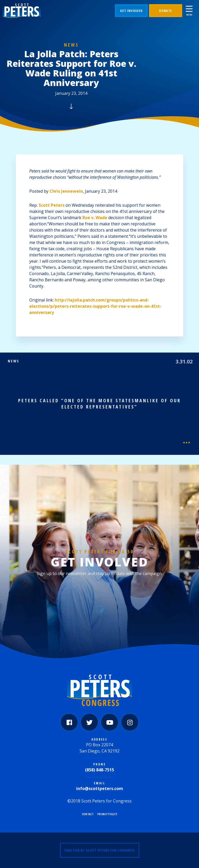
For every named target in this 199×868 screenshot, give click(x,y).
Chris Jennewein (66, 191)
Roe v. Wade (95, 218)
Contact (88, 814)
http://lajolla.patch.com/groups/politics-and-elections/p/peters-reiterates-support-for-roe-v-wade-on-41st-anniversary (95, 306)
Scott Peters (52, 205)
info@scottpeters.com (100, 788)
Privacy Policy (107, 814)
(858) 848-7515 (99, 770)
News (71, 45)
